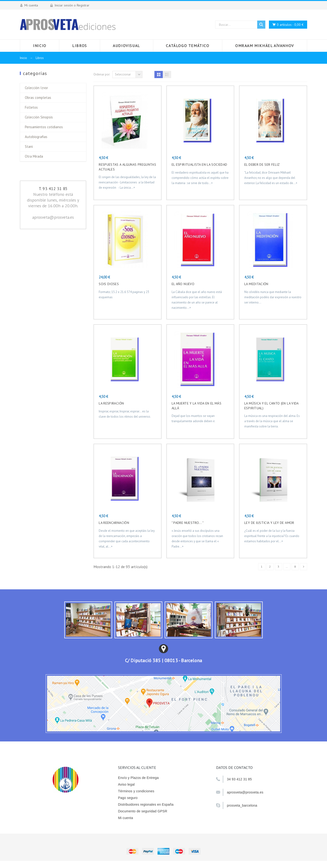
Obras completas (38, 98)
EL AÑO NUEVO (183, 284)
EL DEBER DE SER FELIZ (262, 165)
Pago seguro (128, 798)
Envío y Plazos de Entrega (138, 778)
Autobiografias (36, 137)
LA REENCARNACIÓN (114, 523)
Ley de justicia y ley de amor (269, 523)
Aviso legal (126, 784)
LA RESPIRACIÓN (111, 403)
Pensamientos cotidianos (44, 127)
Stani (29, 146)
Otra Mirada (34, 156)
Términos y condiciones (136, 791)
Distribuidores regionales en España (146, 804)
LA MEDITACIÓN (256, 284)
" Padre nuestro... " (188, 523)
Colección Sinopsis (39, 117)
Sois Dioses (109, 284)
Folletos (31, 107)
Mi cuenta (126, 818)
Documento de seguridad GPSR (143, 811)
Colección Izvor (36, 88)
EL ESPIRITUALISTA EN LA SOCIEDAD (199, 165)
